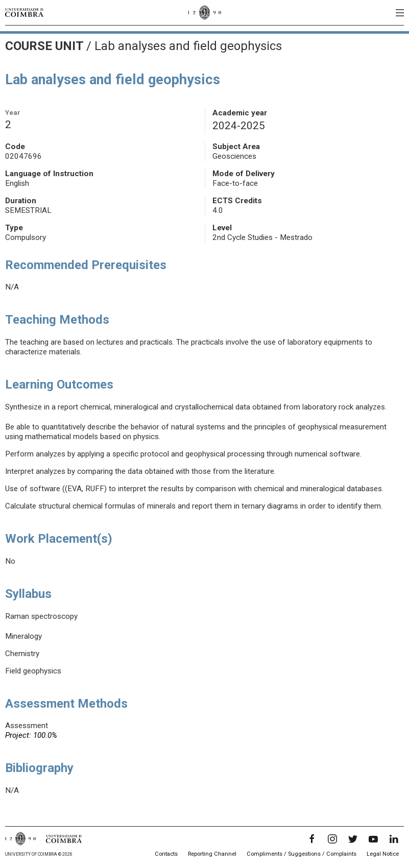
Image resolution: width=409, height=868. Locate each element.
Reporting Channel (212, 854)
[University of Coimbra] (24, 12)
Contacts (166, 854)
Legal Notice (383, 854)
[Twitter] (353, 839)
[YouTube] (373, 839)
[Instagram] (332, 839)
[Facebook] (312, 839)
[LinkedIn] (394, 839)
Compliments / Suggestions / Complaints (302, 854)
